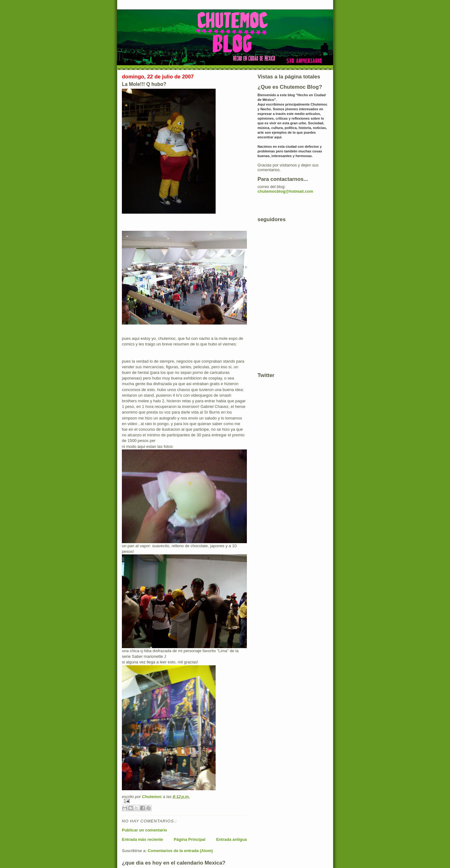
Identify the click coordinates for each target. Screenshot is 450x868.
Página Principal (190, 839)
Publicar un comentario (144, 830)
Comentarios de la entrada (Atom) (180, 851)
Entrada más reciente (142, 839)
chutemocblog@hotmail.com (285, 191)
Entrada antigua (232, 839)
